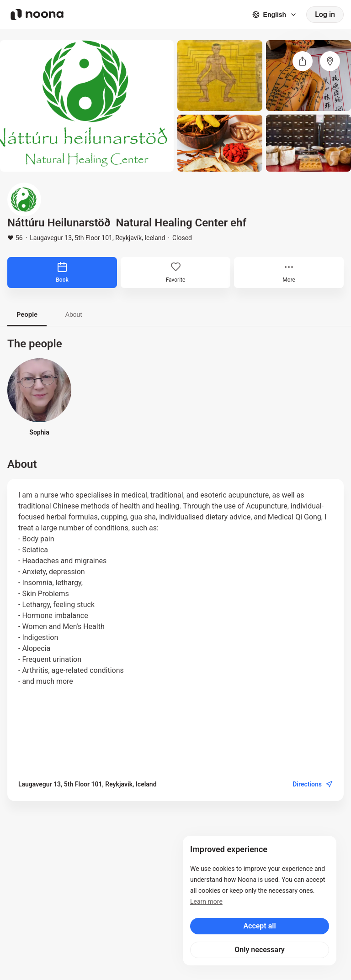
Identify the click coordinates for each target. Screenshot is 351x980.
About (74, 314)
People (27, 314)
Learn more (206, 901)
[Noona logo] (37, 15)
